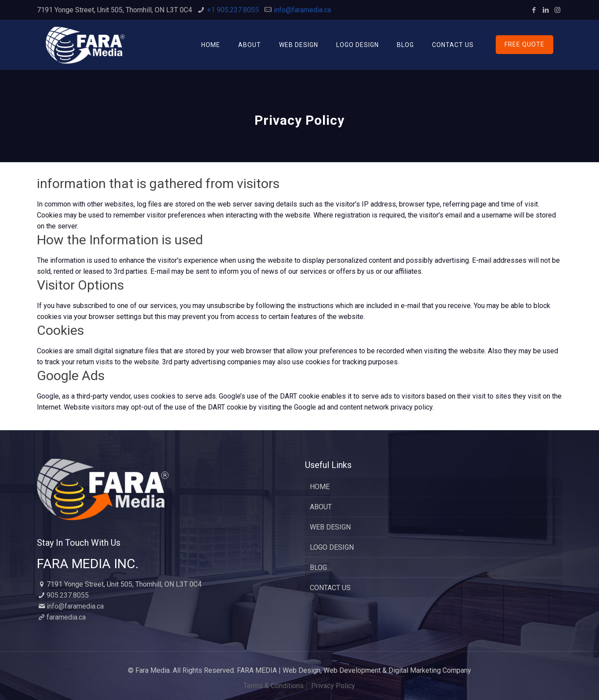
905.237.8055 (68, 595)
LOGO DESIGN (332, 547)
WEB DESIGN (330, 527)
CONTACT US (330, 588)
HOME (320, 487)
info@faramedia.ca (302, 10)
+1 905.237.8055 (233, 10)
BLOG (318, 568)
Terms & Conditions (274, 686)
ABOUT (321, 507)
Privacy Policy (333, 686)
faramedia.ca (66, 617)
